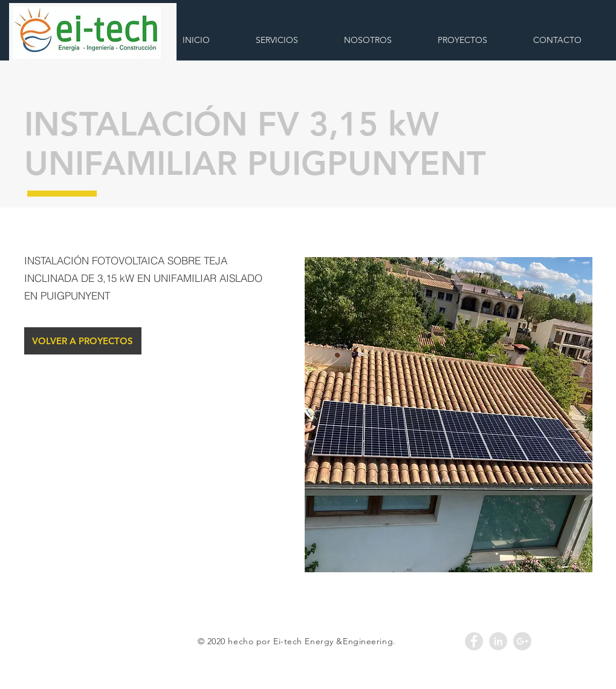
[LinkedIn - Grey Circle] (498, 641)
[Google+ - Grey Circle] (522, 641)
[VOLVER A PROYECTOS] (83, 341)
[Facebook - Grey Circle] (474, 641)
